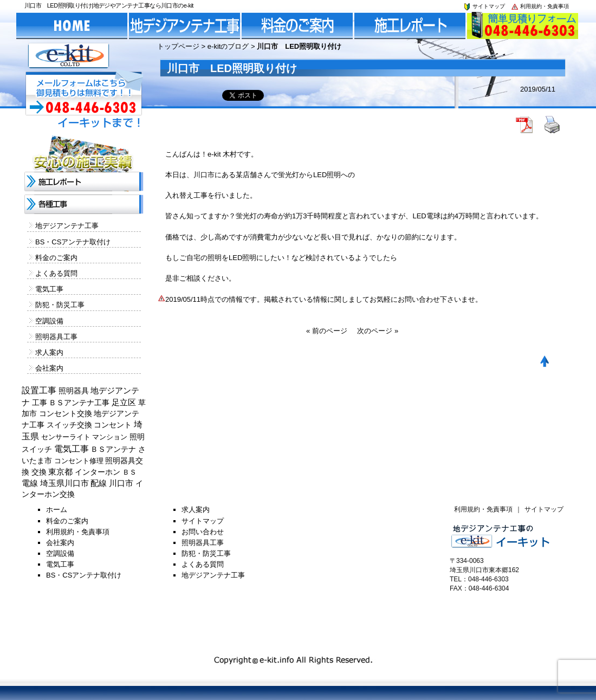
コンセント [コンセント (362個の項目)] (113, 425)
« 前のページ (327, 331)
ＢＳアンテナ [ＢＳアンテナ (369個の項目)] (113, 449)
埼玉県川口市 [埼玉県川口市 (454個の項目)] (64, 483)
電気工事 (49, 289)
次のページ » (378, 331)
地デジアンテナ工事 (67, 226)
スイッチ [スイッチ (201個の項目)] (37, 449)
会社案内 (49, 368)
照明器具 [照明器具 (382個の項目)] (74, 391)
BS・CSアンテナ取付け (73, 242)
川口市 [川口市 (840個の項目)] (121, 483)
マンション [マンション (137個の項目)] (110, 437)
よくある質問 (56, 273)
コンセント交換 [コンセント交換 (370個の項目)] (66, 413)
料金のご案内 (56, 258)
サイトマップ (484, 6)
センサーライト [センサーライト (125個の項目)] (66, 437)
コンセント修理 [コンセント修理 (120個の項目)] (79, 461)
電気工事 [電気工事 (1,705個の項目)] (72, 449)
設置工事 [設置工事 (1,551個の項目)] (39, 390)
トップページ (178, 46)
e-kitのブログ (228, 46)
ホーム (57, 510)
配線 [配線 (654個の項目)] (99, 483)
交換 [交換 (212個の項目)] (39, 472)
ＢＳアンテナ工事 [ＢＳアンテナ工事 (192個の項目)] (79, 403)
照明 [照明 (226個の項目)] (137, 437)
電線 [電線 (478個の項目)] (30, 483)
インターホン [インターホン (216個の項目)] (98, 472)
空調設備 (49, 321)
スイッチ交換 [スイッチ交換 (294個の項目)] (69, 425)
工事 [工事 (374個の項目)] (40, 403)
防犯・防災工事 (60, 305)
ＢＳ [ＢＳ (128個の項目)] (129, 472)
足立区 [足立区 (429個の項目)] (124, 403)
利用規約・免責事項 (540, 6)
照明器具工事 (56, 337)
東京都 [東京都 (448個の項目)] (60, 472)
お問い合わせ (203, 532)
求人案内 (49, 352)
